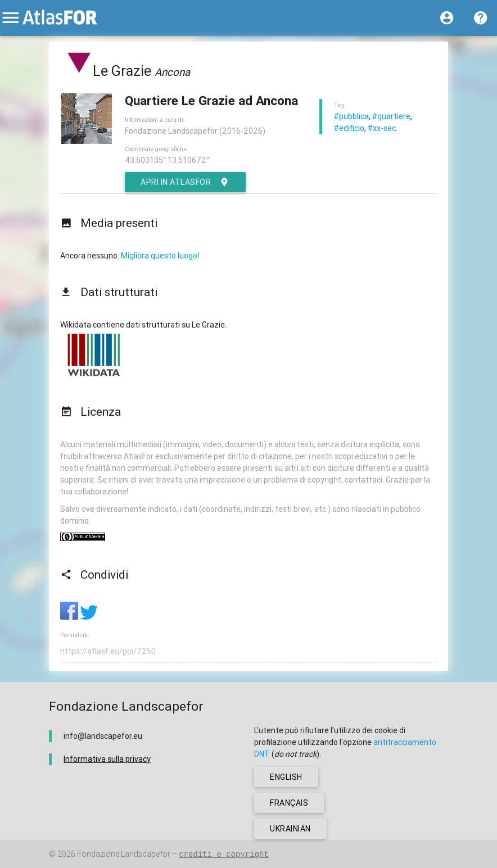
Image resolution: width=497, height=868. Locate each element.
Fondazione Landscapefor (124, 854)
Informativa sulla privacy (107, 759)
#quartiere (391, 116)
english (286, 777)
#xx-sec (382, 128)
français (289, 803)
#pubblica (351, 116)
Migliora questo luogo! (160, 256)
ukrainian (290, 829)
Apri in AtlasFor (185, 182)
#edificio (349, 128)
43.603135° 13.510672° (167, 160)
